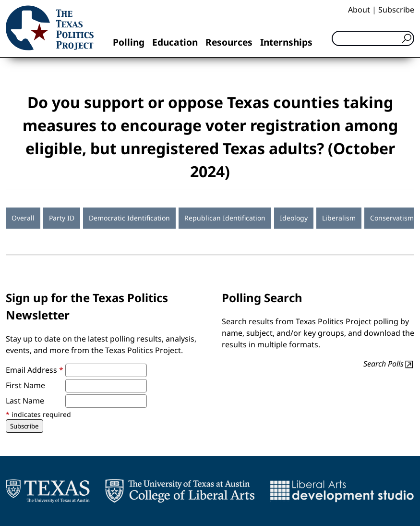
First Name (25, 385)
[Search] (373, 38)
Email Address (35, 370)
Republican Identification (225, 218)
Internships (286, 42)
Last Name (25, 401)
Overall (23, 218)
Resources (229, 42)
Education (175, 42)
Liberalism (339, 218)
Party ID (62, 218)
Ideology (294, 218)
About (359, 10)
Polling (129, 42)
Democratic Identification (129, 218)
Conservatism (392, 218)
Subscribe (396, 10)
